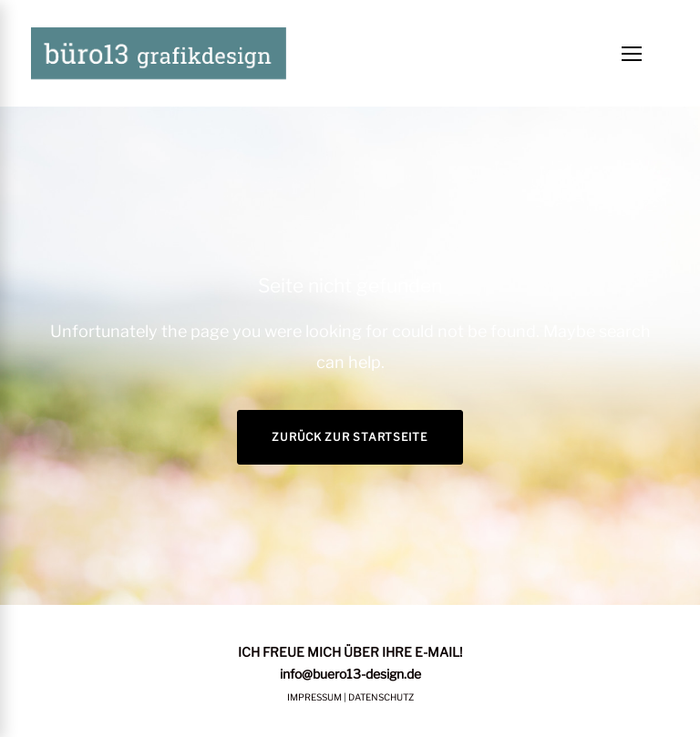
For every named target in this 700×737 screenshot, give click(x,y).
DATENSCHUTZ (381, 697)
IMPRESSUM (314, 697)
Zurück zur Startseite (350, 437)
